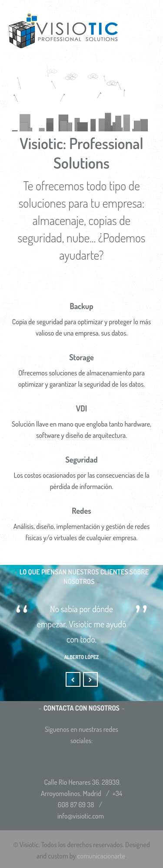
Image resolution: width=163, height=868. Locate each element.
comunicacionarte (101, 856)
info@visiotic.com (81, 816)
